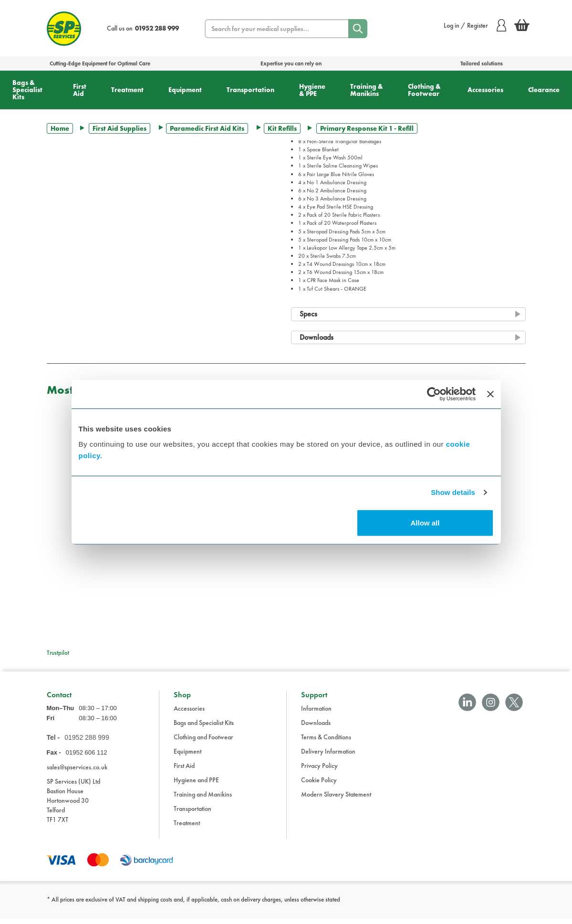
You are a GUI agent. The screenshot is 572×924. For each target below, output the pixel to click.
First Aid (80, 90)
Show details (453, 492)
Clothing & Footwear (424, 90)
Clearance (544, 90)
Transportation (250, 90)
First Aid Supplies (120, 128)
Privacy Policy (319, 771)
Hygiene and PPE (196, 785)
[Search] (358, 29)
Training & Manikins (367, 90)
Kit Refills (282, 128)
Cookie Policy (319, 785)
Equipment (185, 90)
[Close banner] (490, 394)
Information (316, 714)
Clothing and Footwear (203, 742)
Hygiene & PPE (312, 90)
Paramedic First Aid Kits (207, 128)
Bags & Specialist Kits (27, 90)
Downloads (316, 728)
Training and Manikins (203, 799)
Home (60, 128)
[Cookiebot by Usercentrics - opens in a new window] (434, 394)
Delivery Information (328, 756)
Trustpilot (58, 653)
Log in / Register (475, 25)
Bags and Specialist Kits (204, 728)
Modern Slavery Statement (336, 799)
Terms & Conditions (326, 742)
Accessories (485, 90)
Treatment (127, 90)
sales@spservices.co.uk (77, 772)
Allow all (425, 522)
